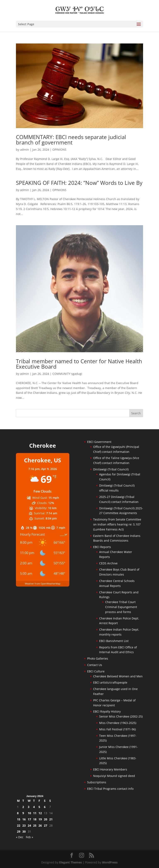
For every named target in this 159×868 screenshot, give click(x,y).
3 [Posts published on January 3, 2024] (29, 807)
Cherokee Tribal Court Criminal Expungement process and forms (121, 607)
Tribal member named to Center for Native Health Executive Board (79, 364)
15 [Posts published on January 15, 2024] (19, 819)
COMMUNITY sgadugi (67, 374)
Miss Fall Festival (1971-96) (117, 729)
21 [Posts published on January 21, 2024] (51, 819)
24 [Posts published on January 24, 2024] (29, 825)
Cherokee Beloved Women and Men (118, 676)
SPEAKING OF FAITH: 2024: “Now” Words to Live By (79, 183)
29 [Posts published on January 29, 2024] (19, 831)
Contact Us (95, 665)
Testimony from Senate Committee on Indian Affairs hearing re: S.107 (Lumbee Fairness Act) (117, 524)
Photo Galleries (98, 658)
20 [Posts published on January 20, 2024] (46, 819)
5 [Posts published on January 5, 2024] (39, 807)
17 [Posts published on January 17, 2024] (29, 819)
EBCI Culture (96, 671)
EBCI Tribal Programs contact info (110, 789)
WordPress (110, 862)
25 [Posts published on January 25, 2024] (35, 825)
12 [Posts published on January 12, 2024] (40, 813)
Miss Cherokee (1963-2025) (118, 723)
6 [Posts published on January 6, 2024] (45, 807)
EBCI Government (99, 442)
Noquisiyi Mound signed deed (114, 776)
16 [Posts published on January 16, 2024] (24, 819)
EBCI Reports (102, 547)
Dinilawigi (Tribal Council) (111, 469)
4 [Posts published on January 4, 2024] (34, 807)
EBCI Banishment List (114, 641)
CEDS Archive (108, 563)
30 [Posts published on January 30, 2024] (24, 831)
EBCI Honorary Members (110, 769)
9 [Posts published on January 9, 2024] (23, 813)
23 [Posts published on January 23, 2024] (24, 825)
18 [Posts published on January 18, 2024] (35, 819)
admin (25, 150)
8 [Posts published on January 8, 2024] (18, 813)
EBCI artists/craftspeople (110, 682)
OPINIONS (59, 150)
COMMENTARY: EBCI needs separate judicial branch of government (71, 140)
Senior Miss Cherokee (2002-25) (121, 716)
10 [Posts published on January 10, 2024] (29, 813)
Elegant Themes (70, 862)
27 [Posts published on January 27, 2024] (46, 825)
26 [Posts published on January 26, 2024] (40, 825)
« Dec (20, 837)
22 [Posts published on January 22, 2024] (19, 825)
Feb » (30, 837)
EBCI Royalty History (107, 711)
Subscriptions (97, 782)
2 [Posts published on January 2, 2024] (23, 807)
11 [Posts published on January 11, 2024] (35, 813)
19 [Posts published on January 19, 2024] (40, 819)
